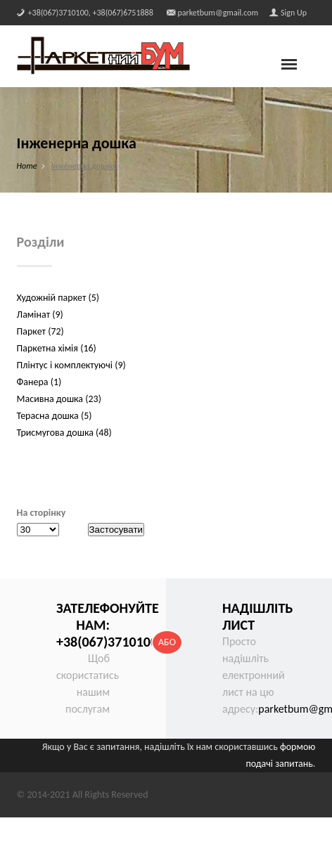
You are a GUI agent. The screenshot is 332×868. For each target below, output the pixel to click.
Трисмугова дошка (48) (64, 433)
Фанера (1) (39, 382)
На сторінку (41, 513)
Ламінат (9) (40, 315)
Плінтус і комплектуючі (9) (71, 365)
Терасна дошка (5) (55, 416)
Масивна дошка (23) (59, 399)
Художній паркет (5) (58, 298)
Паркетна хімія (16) (57, 348)
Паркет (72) (40, 331)
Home (27, 166)
